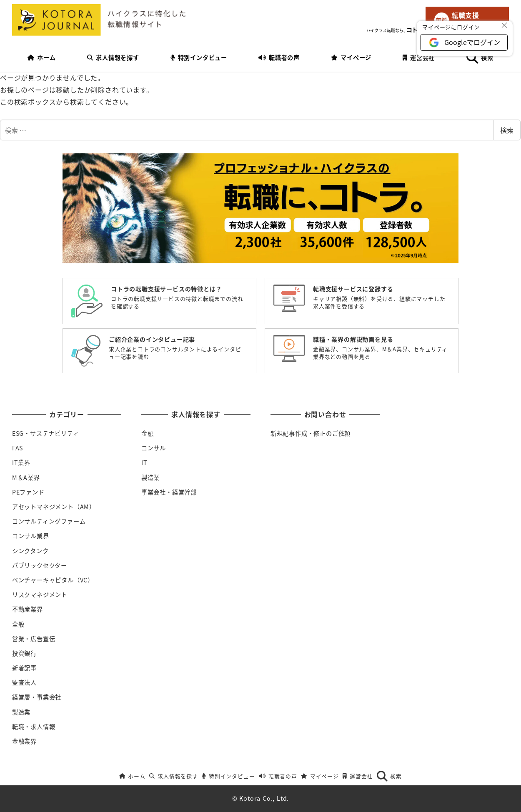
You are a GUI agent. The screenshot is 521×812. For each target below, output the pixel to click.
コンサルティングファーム (49, 521)
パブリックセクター (40, 565)
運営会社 (358, 776)
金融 (148, 433)
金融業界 (24, 741)
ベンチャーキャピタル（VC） (53, 580)
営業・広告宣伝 (34, 639)
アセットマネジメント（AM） (54, 507)
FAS (18, 448)
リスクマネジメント (40, 595)
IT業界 (21, 462)
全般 (18, 624)
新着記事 (24, 668)
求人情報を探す (173, 776)
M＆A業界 (26, 477)
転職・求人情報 (34, 727)
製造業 (21, 712)
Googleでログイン (472, 42)
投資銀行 (24, 653)
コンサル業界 (31, 536)
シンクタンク (30, 551)
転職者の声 (278, 776)
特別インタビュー (228, 776)
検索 (507, 130)
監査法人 (24, 682)
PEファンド (28, 492)
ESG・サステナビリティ (46, 433)
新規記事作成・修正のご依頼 (311, 433)
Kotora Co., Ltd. (264, 798)
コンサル (154, 448)
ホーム (132, 776)
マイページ (320, 776)
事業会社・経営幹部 (169, 492)
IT (144, 462)
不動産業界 (28, 609)
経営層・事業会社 (37, 697)
